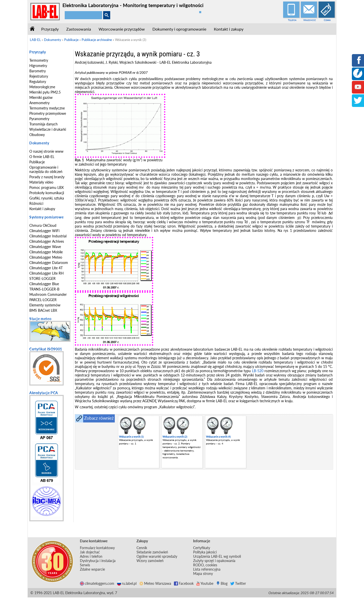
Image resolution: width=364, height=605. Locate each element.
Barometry (38, 71)
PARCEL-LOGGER (43, 300)
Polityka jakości (205, 552)
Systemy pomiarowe (46, 217)
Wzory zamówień (150, 561)
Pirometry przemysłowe (48, 113)
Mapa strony (203, 574)
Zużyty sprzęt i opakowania (214, 561)
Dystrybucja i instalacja (98, 561)
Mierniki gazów (41, 97)
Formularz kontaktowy (97, 548)
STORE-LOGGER (42, 278)
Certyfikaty (202, 548)
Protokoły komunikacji (47, 193)
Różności (36, 203)
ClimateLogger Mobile (46, 252)
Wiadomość (310, 20)
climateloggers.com (97, 583)
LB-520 (258, 371)
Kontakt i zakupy (229, 29)
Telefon (292, 20)
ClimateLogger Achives (47, 241)
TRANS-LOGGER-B (44, 289)
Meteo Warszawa (155, 583)
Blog (222, 583)
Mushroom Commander (48, 294)
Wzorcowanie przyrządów (122, 29)
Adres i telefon (91, 556)
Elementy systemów (45, 305)
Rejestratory (39, 76)
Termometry (39, 60)
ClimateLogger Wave (45, 247)
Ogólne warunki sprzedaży (157, 556)
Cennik (327, 20)
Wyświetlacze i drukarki (48, 129)
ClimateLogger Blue (44, 284)
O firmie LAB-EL (42, 157)
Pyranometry (39, 119)
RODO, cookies (205, 565)
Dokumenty (39, 143)
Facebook (184, 583)
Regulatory (38, 82)
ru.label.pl (127, 583)
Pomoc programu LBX (47, 187)
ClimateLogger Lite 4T (46, 268)
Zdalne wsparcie (92, 569)
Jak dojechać (90, 552)
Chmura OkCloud (43, 225)
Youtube (205, 583)
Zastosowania (79, 29)
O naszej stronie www (46, 151)
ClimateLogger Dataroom (49, 263)
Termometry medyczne (47, 108)
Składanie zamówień (152, 552)
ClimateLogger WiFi (44, 231)
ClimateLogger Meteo (46, 257)
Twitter (238, 583)
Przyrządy (50, 29)
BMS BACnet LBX (43, 310)
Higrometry (38, 66)
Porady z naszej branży (47, 177)
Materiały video (41, 182)
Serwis (85, 565)
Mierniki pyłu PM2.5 (45, 92)
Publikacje (37, 162)
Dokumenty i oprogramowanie (179, 29)
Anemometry (39, 103)
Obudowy (37, 135)
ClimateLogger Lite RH (47, 273)
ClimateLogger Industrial (48, 236)
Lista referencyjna (207, 569)
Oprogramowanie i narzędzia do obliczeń (46, 169)
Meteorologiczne (42, 87)
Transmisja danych (43, 124)
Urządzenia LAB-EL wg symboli (217, 556)
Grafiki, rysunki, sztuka (47, 198)
